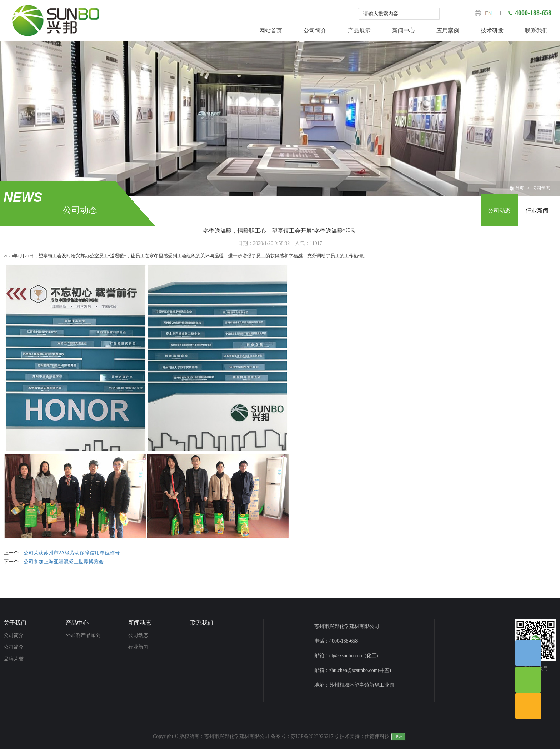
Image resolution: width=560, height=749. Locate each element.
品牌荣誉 (14, 659)
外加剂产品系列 (83, 635)
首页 (517, 188)
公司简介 (14, 635)
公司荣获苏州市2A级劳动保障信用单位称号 (72, 553)
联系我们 (202, 623)
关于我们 (15, 623)
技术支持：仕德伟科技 (365, 736)
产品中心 (77, 623)
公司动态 (541, 188)
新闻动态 (140, 623)
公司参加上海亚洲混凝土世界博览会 (64, 562)
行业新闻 (537, 211)
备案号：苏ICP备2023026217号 (305, 736)
